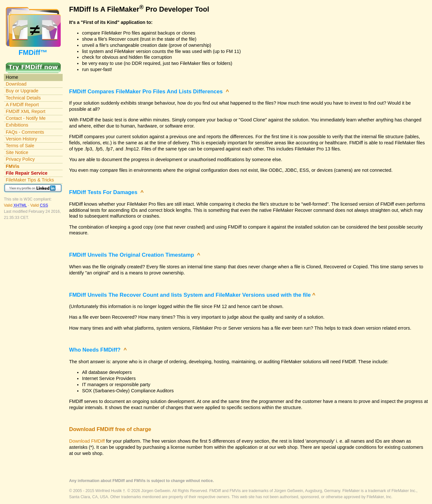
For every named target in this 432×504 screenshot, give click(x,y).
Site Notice (17, 152)
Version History (21, 139)
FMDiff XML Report (26, 111)
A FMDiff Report (22, 105)
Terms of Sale (20, 146)
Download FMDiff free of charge (110, 429)
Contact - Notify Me (26, 118)
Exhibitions (17, 125)
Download (16, 84)
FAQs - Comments (25, 132)
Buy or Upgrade (22, 91)
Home (12, 77)
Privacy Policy (20, 159)
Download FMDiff (87, 441)
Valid (16, 205)
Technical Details (23, 98)
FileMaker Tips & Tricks (30, 180)
